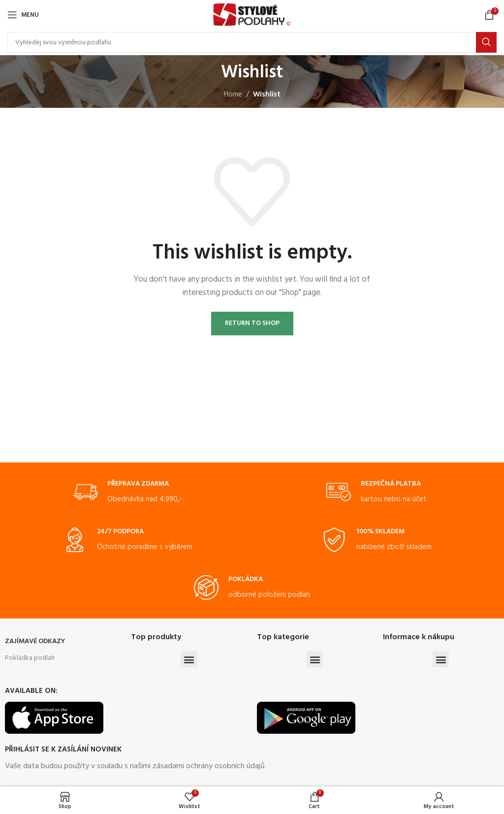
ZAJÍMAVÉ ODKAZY (35, 641)
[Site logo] (252, 15)
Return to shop (252, 323)
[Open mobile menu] (23, 15)
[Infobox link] (127, 492)
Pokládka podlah (30, 658)
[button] (189, 659)
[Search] (252, 42)
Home (233, 95)
